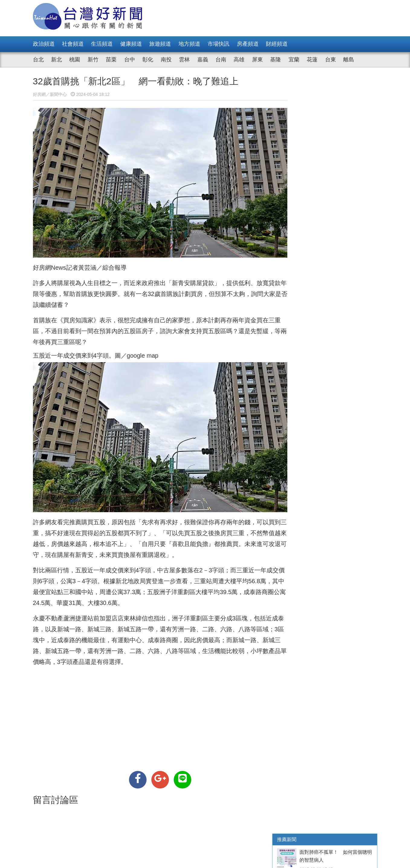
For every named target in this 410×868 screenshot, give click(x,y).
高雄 (239, 60)
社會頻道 (73, 44)
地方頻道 (189, 44)
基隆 (276, 60)
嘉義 (203, 60)
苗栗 (111, 60)
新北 (56, 60)
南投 (166, 60)
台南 (221, 60)
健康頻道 (131, 44)
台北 (38, 60)
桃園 (75, 60)
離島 (349, 60)
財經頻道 (277, 44)
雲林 (184, 60)
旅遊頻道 (160, 44)
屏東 (257, 60)
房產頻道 (248, 44)
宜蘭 (294, 60)
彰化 (148, 60)
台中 (130, 60)
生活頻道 (102, 44)
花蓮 (312, 60)
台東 (331, 60)
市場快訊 (218, 44)
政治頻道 (44, 44)
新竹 (93, 60)
